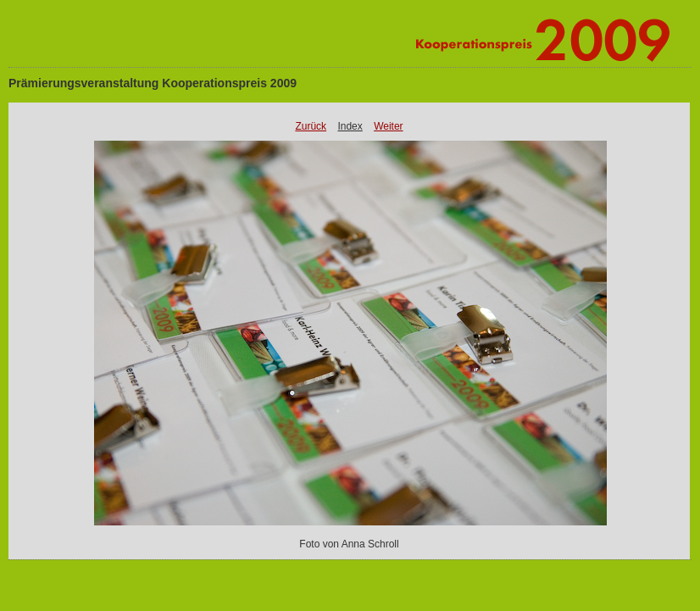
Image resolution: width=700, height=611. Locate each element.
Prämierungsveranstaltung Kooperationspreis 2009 (153, 83)
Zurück (311, 126)
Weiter (388, 126)
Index (350, 126)
